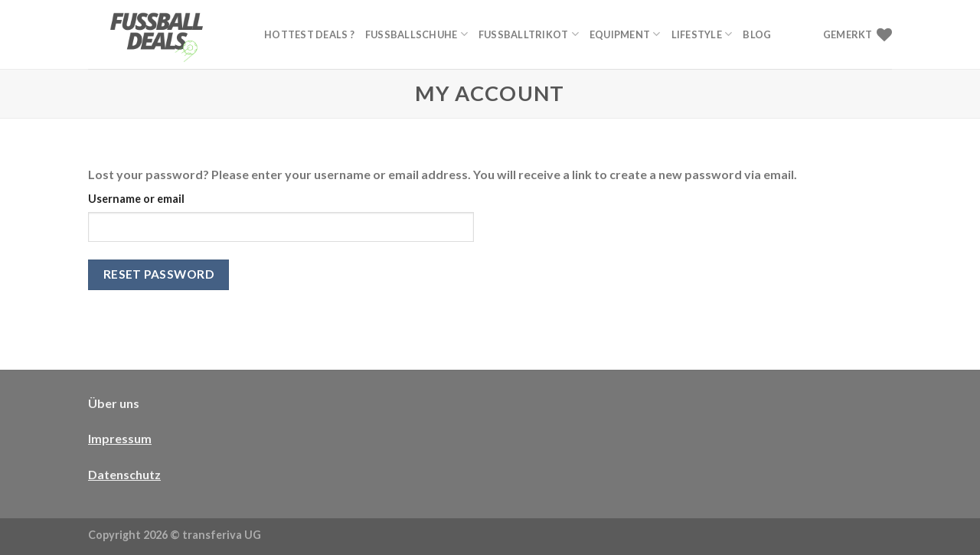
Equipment (625, 34)
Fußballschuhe (416, 34)
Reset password (159, 274)
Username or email (136, 199)
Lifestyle (702, 34)
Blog (757, 34)
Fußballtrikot (529, 34)
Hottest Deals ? (309, 34)
